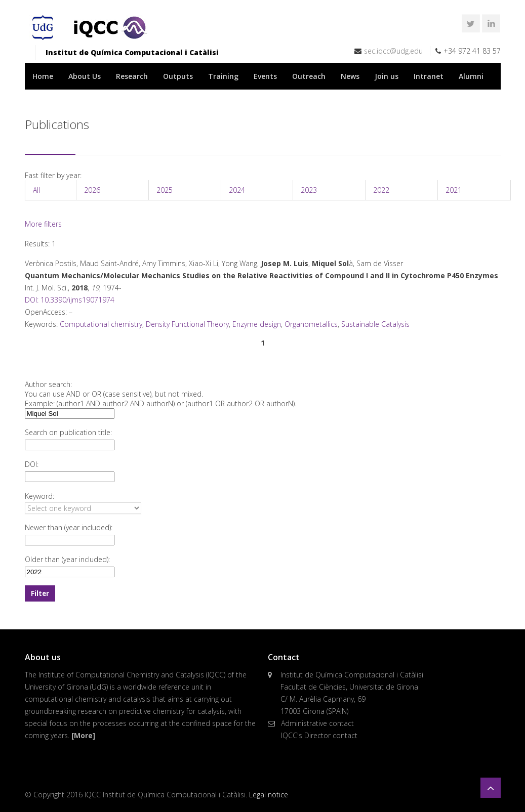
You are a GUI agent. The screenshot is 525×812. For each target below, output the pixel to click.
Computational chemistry (101, 324)
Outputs (178, 76)
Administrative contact (317, 723)
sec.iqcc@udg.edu (393, 51)
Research (132, 76)
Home (43, 76)
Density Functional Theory (187, 324)
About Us (85, 76)
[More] (83, 735)
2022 (381, 190)
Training (223, 76)
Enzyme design (257, 324)
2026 (92, 190)
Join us (387, 76)
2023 (309, 190)
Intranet (429, 76)
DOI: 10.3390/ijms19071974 (70, 300)
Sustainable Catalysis (375, 324)
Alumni (471, 76)
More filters (43, 224)
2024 (237, 190)
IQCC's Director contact (319, 735)
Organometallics (311, 324)
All (36, 190)
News (350, 76)
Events (265, 76)
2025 (165, 190)
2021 (454, 190)
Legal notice (269, 795)
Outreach (309, 76)
